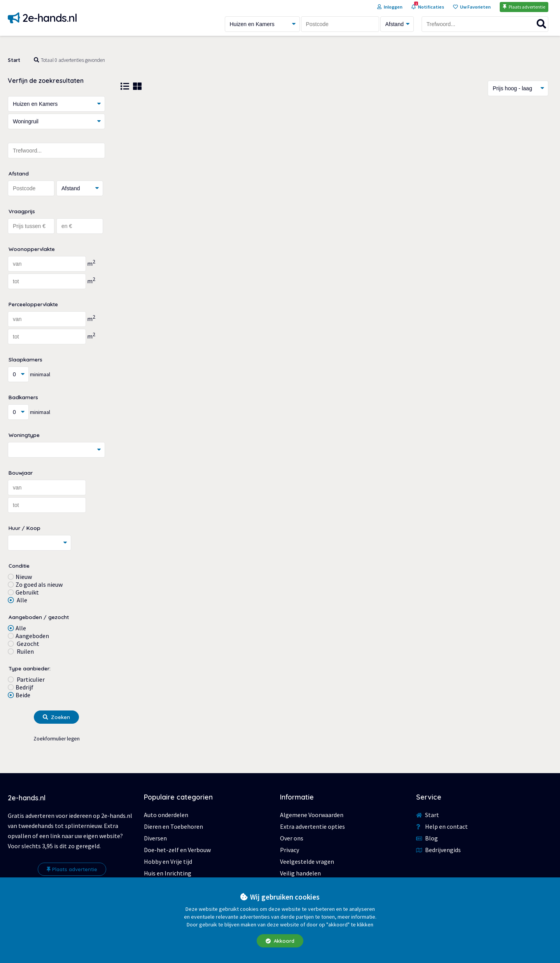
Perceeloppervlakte (33, 304)
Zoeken (56, 717)
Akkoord (280, 941)
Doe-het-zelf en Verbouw (177, 850)
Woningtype (24, 435)
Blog (427, 838)
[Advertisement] (334, 166)
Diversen (155, 838)
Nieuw (24, 577)
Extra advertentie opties (312, 826)
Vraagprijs (22, 211)
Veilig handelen (300, 873)
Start (14, 60)
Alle (21, 600)
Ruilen (25, 651)
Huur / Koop (24, 528)
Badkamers (23, 397)
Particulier (30, 679)
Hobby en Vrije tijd (168, 861)
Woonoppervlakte (32, 249)
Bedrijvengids (438, 850)
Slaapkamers (25, 359)
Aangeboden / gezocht (39, 617)
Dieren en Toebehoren (173, 826)
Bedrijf (24, 687)
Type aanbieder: (30, 668)
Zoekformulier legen (57, 739)
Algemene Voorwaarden (312, 815)
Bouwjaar (21, 473)
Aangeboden (32, 636)
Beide (23, 695)
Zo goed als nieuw (39, 584)
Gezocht (27, 644)
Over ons (292, 838)
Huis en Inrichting (168, 873)
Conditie (19, 566)
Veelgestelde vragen (307, 861)
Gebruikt (27, 592)
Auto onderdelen (166, 815)
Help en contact (442, 826)
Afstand (19, 173)
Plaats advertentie (72, 869)
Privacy (290, 850)
